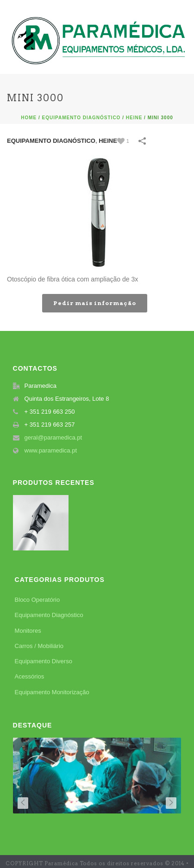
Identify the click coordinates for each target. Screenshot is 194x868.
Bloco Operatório (38, 600)
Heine (134, 118)
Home (29, 118)
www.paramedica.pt (51, 450)
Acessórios (30, 676)
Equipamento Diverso (44, 661)
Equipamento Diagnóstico (81, 118)
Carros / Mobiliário (39, 646)
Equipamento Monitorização (52, 692)
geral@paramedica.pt (53, 437)
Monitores (28, 631)
